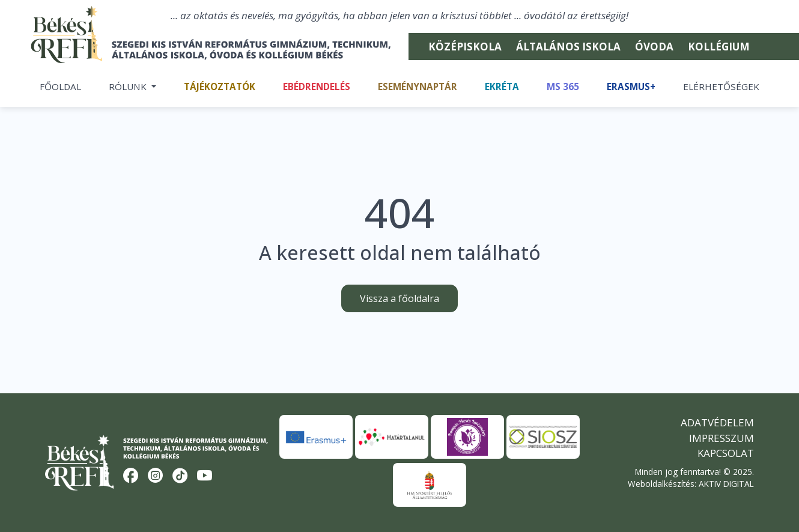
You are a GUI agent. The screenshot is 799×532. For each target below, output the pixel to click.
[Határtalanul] (392, 437)
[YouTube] (205, 476)
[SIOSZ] (543, 437)
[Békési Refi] (218, 50)
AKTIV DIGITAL (726, 484)
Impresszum (722, 438)
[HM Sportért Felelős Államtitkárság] (430, 485)
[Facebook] (131, 476)
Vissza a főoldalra (399, 298)
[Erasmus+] (316, 437)
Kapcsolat (726, 453)
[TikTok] (180, 476)
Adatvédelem (717, 422)
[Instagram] (156, 476)
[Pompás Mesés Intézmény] (467, 437)
